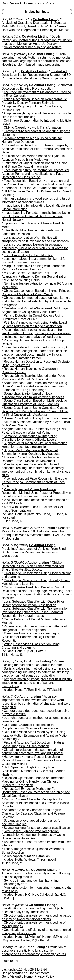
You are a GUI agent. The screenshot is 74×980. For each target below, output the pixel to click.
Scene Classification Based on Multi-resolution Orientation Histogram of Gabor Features (35, 402)
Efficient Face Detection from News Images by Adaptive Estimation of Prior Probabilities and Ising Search (37, 149)
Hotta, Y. (8, 696)
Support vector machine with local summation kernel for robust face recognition (34, 445)
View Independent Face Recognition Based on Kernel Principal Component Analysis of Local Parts (35, 482)
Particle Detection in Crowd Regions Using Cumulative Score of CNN (32, 317)
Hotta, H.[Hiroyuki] (14, 54)
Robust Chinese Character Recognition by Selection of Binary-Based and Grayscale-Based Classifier (35, 803)
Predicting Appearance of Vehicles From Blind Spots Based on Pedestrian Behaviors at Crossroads (34, 552)
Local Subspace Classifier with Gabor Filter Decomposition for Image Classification (33, 603)
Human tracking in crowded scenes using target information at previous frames (36, 200)
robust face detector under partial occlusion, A (36, 347)
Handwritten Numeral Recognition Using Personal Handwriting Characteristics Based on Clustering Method (35, 760)
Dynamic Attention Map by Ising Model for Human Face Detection (32, 140)
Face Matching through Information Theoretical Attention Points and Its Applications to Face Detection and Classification (35, 174)
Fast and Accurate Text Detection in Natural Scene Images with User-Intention (33, 744)
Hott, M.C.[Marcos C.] (17, 19)
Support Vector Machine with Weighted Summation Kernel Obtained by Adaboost (31, 452)
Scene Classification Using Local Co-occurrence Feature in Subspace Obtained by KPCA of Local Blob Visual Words (36, 422)
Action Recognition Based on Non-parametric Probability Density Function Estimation (34, 101)
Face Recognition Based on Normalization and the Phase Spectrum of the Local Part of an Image (37, 183)
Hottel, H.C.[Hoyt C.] (16, 870)
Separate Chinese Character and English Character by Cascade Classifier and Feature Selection (33, 813)
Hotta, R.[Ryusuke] (15, 545)
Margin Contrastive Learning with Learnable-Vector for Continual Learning (34, 268)
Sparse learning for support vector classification (37, 828)
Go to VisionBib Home (17, 3)
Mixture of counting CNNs (22, 280)
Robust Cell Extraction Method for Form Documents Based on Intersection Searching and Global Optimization (36, 792)
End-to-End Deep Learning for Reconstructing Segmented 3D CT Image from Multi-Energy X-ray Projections (36, 75)
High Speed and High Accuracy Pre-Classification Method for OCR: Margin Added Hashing (33, 771)
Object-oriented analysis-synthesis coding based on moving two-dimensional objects (37, 917)
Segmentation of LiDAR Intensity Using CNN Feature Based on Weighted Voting (34, 431)
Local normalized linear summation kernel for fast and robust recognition (34, 261)
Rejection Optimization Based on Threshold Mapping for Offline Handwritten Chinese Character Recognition (33, 782)
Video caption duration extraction (27, 856)
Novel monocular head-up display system (33, 47)
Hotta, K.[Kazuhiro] (15, 85)
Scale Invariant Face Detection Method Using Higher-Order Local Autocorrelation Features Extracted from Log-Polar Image (34, 386)
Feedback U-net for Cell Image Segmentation (35, 188)
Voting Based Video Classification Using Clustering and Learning (31, 646)
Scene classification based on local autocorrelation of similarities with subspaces (33, 395)
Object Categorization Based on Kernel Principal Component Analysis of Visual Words (36, 292)
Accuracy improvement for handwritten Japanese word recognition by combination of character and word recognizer (36, 702)
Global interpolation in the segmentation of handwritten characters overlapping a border (32, 751)
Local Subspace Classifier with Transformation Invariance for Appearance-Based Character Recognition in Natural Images (35, 612)
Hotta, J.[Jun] (11, 71)
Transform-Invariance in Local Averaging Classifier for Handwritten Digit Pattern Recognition (31, 637)
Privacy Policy (44, 3)
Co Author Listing (46, 19)
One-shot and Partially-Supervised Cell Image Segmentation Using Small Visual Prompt (35, 310)
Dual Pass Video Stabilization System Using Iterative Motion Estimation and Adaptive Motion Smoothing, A (35, 735)
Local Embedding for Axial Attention (29, 255)
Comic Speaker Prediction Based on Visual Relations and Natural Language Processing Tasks (37, 589)
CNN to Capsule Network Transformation (32, 128)
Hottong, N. (10, 947)
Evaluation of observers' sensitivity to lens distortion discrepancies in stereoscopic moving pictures (34, 951)
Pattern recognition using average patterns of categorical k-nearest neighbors (34, 628)
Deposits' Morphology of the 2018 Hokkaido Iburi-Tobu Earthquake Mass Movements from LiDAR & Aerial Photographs (37, 533)
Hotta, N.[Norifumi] (15, 528)
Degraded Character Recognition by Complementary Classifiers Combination (30, 727)
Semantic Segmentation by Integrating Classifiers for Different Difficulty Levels (29, 438)
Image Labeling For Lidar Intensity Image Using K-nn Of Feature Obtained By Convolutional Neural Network (36, 216)
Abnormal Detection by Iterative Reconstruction (37, 87)
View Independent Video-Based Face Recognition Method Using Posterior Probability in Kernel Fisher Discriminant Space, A (36, 493)
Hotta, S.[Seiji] (12, 562)
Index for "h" (10, 961)
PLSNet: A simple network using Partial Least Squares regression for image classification (34, 324)
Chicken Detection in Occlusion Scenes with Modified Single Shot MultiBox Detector (33, 566)
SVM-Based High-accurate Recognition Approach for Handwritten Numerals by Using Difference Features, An (33, 835)
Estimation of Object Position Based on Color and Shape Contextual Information (34, 165)
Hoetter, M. (27, 940)
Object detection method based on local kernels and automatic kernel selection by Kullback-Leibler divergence (37, 301)
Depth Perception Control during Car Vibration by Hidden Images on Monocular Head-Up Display (37, 40)
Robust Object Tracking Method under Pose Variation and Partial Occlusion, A (33, 378)
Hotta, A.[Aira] (11, 37)
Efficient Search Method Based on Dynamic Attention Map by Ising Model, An (33, 158)
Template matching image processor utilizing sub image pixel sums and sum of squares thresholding (37, 683)
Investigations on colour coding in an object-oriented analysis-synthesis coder (32, 910)
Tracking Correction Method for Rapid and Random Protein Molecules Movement (32, 459)
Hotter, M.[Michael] (15, 905)
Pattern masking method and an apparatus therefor (33, 663)
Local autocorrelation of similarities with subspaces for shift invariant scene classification (35, 239)
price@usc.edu (19, 973)
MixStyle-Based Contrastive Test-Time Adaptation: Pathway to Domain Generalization (34, 275)
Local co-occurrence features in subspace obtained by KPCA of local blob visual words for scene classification (35, 248)
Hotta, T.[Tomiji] (12, 661)
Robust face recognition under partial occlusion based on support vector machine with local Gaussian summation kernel (35, 354)
